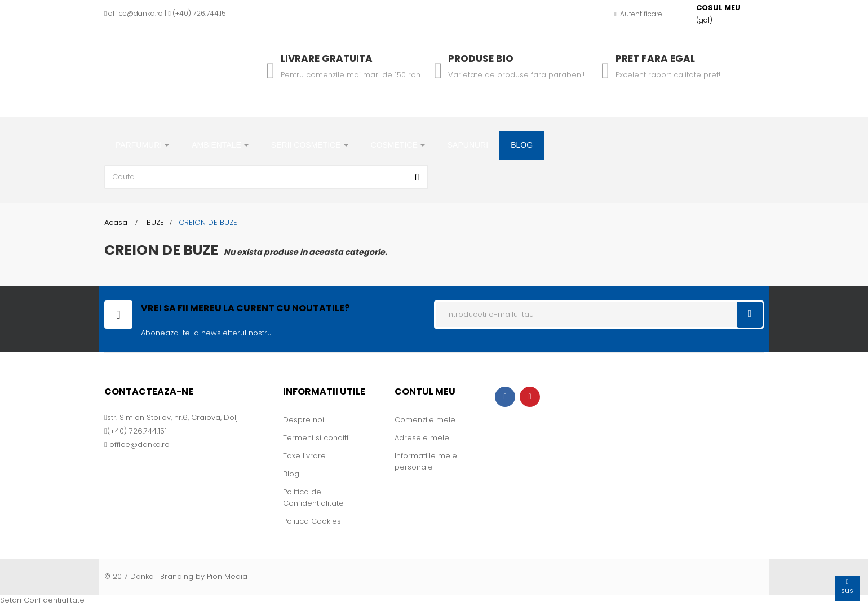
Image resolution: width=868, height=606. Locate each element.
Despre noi (304, 420)
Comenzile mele (425, 420)
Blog (291, 474)
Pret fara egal (655, 59)
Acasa (116, 222)
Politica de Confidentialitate (313, 497)
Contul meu (425, 392)
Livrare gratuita (327, 59)
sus (847, 586)
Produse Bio (481, 59)
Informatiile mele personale (426, 461)
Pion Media (227, 576)
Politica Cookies (312, 521)
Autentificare (638, 14)
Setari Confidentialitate (42, 600)
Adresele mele (422, 438)
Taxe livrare (304, 456)
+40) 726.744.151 (201, 13)
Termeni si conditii (316, 438)
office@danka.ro (136, 13)
